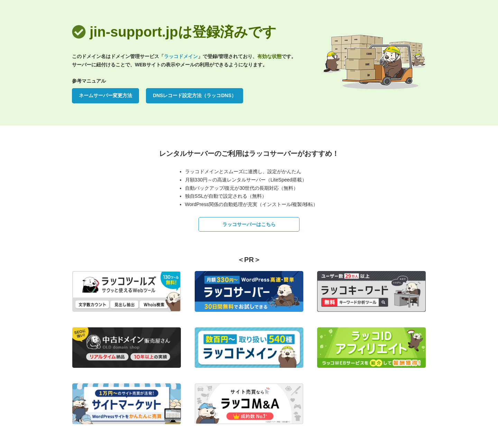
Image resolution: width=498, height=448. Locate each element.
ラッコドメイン (181, 56)
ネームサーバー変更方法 (105, 95)
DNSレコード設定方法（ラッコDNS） (195, 95)
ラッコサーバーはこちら (249, 224)
